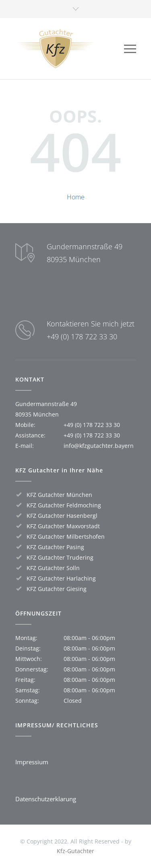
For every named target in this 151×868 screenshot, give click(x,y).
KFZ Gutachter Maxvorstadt (63, 526)
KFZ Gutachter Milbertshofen (66, 537)
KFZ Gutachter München (59, 495)
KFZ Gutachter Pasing (55, 547)
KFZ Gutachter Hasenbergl (62, 516)
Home (76, 197)
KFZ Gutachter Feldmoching (64, 505)
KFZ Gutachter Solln (53, 568)
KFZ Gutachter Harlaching (61, 578)
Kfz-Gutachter (75, 851)
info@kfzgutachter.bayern (99, 446)
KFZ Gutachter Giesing (57, 589)
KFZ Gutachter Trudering (60, 557)
